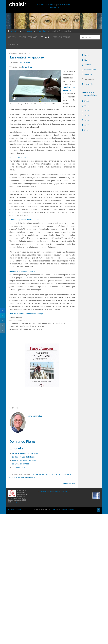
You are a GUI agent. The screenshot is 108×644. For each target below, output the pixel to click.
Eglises (87, 60)
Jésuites (88, 65)
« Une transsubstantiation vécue (47, 474)
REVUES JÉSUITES (61, 491)
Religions (88, 74)
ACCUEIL (41, 5)
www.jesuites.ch (18, 502)
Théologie (89, 84)
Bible (86, 55)
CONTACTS (54, 8)
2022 (86, 101)
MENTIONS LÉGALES (14, 510)
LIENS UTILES (45, 491)
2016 (86, 130)
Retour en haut (69, 483)
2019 (86, 115)
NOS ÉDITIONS (64, 5)
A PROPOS (51, 5)
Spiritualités (89, 79)
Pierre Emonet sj (24, 63)
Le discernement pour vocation (25, 453)
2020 (86, 111)
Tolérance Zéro (18, 467)
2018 (86, 120)
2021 (86, 106)
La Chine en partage (21, 464)
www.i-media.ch (69, 510)
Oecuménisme (90, 70)
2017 (86, 125)
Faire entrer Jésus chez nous (24, 460)
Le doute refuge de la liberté (24, 457)
